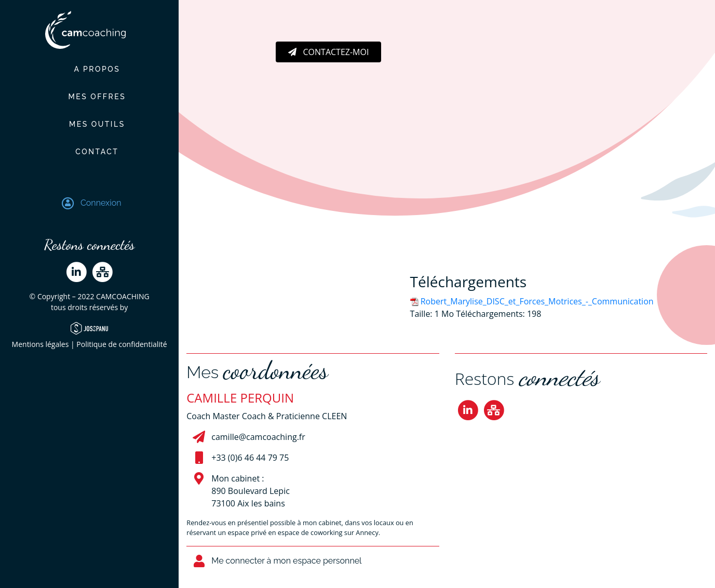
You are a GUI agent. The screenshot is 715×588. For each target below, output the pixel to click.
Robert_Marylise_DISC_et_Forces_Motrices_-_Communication (537, 301)
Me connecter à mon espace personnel (286, 561)
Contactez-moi (328, 52)
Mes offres (89, 97)
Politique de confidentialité (122, 344)
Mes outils (90, 124)
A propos (89, 69)
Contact (90, 152)
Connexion (101, 203)
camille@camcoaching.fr (258, 437)
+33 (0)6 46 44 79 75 (250, 458)
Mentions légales (41, 344)
